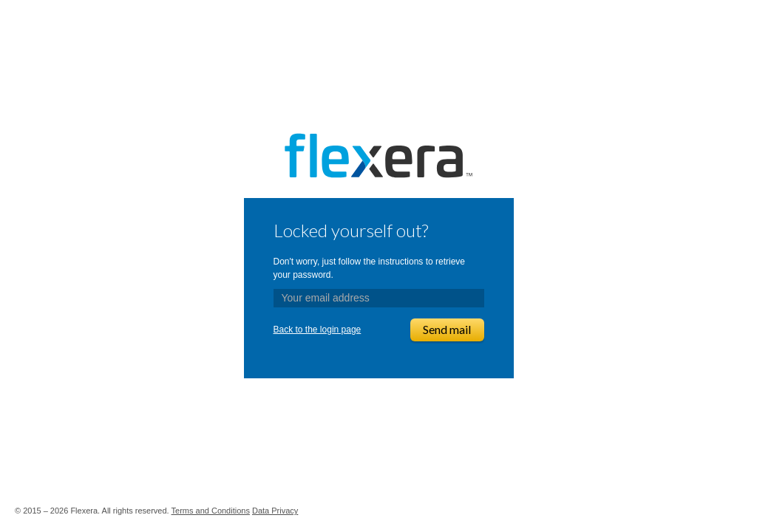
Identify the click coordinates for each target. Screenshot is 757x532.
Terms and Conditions (211, 511)
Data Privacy (275, 511)
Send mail (447, 329)
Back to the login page (318, 330)
